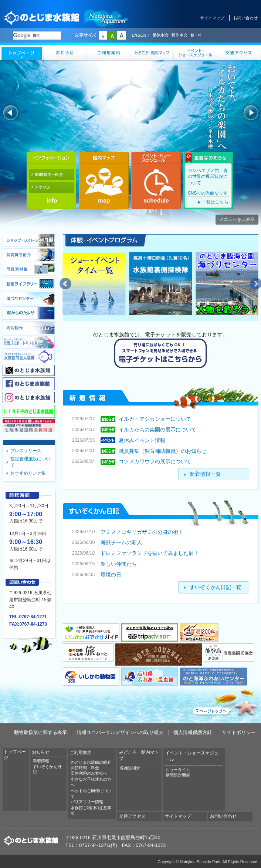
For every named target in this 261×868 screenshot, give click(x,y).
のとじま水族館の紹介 (91, 762)
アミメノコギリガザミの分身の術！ (142, 532)
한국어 (197, 36)
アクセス (51, 187)
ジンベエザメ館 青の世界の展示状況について (208, 177)
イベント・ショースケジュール (196, 53)
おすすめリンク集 (28, 473)
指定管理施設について (30, 462)
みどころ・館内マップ (152, 53)
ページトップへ (225, 702)
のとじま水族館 (67, 18)
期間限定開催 (178, 775)
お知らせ (65, 53)
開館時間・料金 (51, 175)
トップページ (22, 53)
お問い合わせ (245, 18)
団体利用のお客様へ (89, 773)
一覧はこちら (215, 202)
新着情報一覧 (205, 474)
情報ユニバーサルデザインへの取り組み (120, 732)
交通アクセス (239, 53)
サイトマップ (212, 18)
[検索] (37, 36)
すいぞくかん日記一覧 (216, 587)
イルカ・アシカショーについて (155, 419)
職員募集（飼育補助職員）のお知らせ (163, 451)
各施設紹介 (130, 768)
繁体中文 (179, 36)
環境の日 (111, 575)
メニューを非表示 (237, 219)
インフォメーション (51, 158)
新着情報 (41, 761)
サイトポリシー (239, 732)
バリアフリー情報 (87, 802)
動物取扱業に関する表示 (40, 732)
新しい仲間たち (119, 564)
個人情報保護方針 (193, 732)
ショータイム (178, 770)
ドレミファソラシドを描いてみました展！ (150, 553)
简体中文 (160, 36)
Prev (65, 284)
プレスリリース (26, 451)
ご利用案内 (109, 53)
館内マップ (104, 180)
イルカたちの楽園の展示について (157, 430)
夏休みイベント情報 (142, 440)
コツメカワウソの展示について (155, 461)
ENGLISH (140, 36)
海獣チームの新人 (121, 542)
